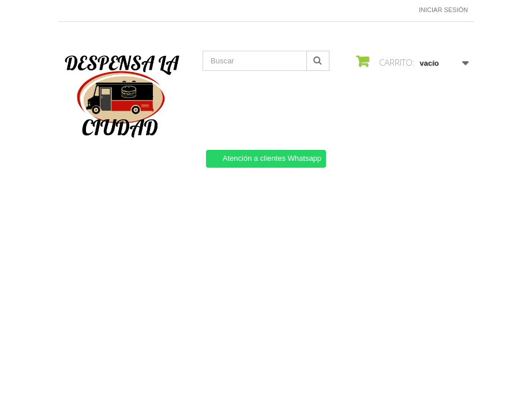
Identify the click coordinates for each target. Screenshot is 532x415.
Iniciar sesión (443, 10)
